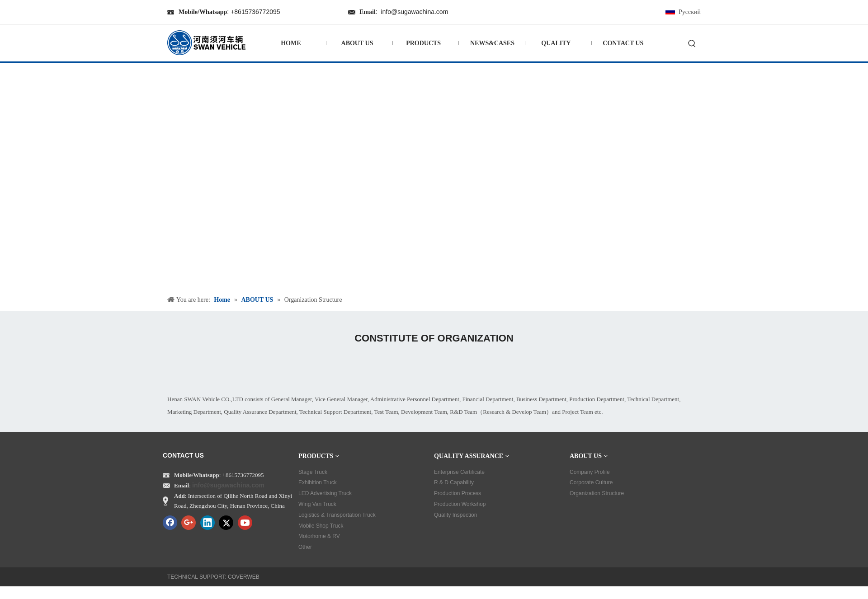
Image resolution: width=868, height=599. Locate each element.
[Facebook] (170, 523)
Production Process (458, 493)
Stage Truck (313, 472)
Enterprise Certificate (459, 472)
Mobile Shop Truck (321, 526)
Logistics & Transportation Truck (337, 515)
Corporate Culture (591, 482)
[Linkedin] (208, 523)
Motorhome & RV (319, 536)
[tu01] (446, 367)
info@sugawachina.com (414, 12)
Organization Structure (597, 493)
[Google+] (189, 523)
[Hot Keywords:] (692, 44)
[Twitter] (226, 523)
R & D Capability (454, 482)
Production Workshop (460, 504)
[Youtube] (245, 523)
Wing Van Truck (317, 504)
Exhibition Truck (318, 482)
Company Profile (590, 472)
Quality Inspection (455, 515)
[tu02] (298, 367)
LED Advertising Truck (325, 493)
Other (305, 547)
